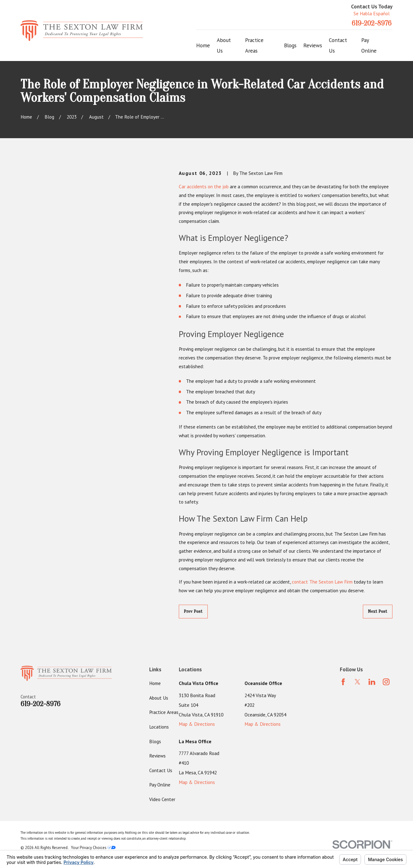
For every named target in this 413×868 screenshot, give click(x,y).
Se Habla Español (372, 13)
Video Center (162, 799)
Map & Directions (197, 724)
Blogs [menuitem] (290, 45)
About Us (159, 698)
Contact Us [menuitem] (338, 45)
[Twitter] (358, 682)
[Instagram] (386, 682)
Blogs (155, 741)
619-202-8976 (372, 23)
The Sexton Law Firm (331, 582)
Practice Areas (164, 712)
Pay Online (160, 785)
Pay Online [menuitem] (369, 45)
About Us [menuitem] (224, 45)
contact (300, 582)
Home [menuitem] (203, 45)
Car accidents (193, 186)
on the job (218, 186)
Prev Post (193, 611)
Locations (159, 727)
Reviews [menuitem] (313, 45)
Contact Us (161, 770)
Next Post (377, 611)
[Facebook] (343, 682)
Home (155, 683)
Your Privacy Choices (93, 848)
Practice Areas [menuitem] (254, 45)
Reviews (157, 756)
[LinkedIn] (372, 682)
